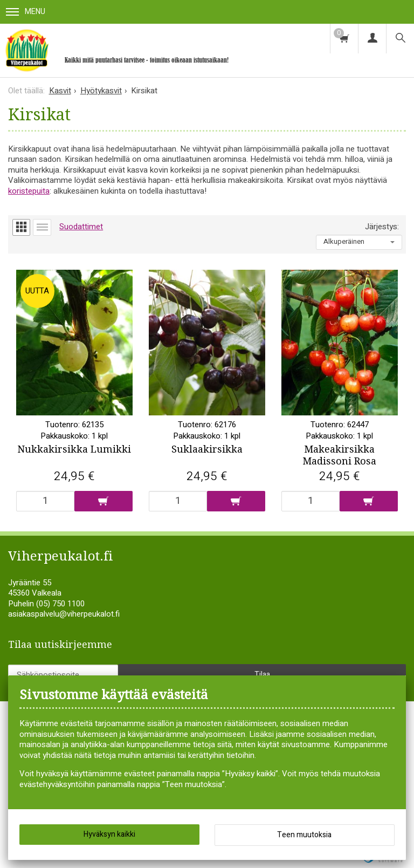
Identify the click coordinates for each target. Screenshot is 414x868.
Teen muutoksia (304, 835)
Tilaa (262, 675)
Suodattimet (81, 227)
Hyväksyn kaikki (109, 834)
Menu (26, 12)
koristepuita (29, 191)
